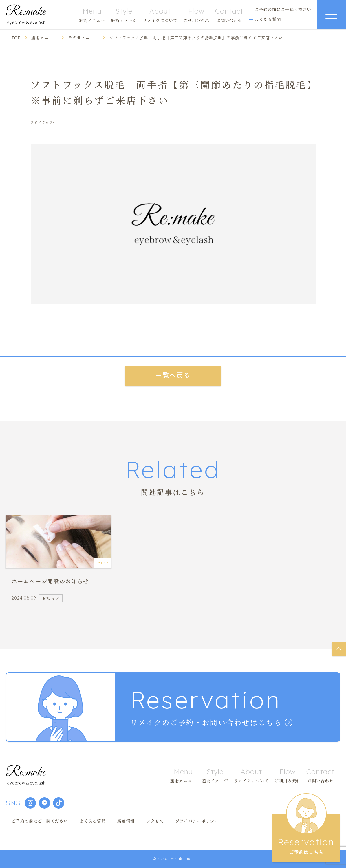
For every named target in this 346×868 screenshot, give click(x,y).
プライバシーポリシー (197, 821)
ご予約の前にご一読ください (283, 9)
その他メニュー (83, 38)
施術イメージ (124, 15)
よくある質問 (268, 19)
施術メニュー (92, 15)
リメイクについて (160, 15)
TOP (16, 38)
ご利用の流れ (196, 15)
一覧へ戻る (173, 376)
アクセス (155, 821)
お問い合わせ (229, 15)
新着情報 (126, 821)
